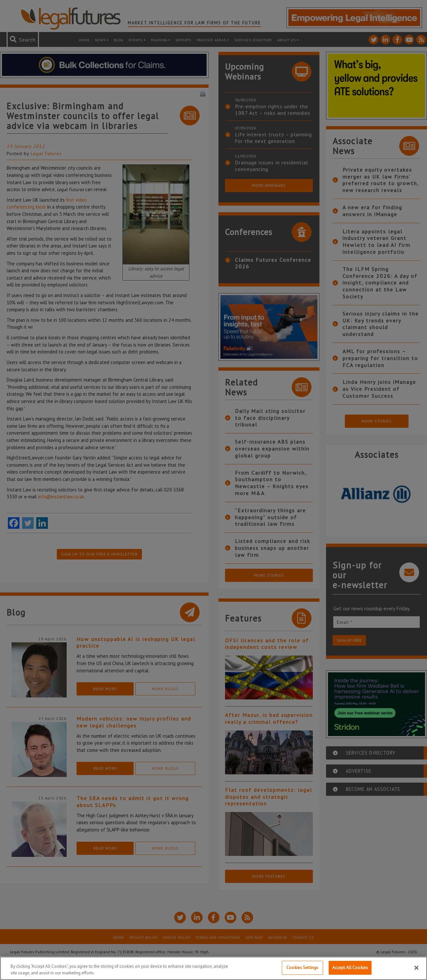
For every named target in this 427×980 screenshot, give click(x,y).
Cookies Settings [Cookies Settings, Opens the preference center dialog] (302, 968)
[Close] (416, 968)
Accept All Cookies (350, 968)
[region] (213, 968)
